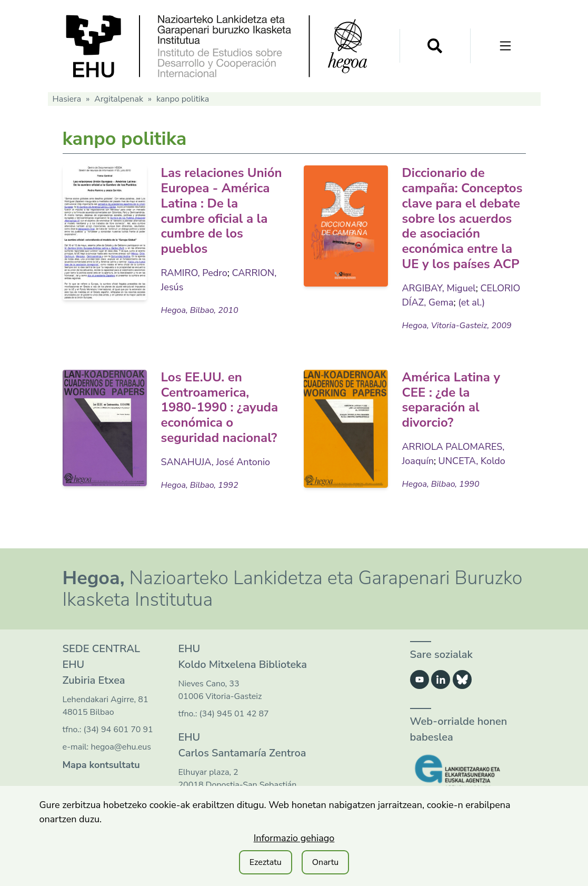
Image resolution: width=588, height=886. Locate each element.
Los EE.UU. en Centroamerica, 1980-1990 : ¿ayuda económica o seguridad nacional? (220, 407)
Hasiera (67, 99)
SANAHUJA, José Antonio (216, 462)
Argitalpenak (119, 99)
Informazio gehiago (294, 838)
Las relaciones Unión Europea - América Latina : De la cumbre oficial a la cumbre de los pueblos (222, 211)
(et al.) (471, 302)
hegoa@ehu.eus (121, 747)
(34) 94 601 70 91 (118, 730)
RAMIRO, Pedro (194, 273)
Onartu (326, 862)
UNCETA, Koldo (472, 461)
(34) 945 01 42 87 (234, 714)
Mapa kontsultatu (101, 765)
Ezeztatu (266, 862)
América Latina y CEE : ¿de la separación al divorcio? (451, 400)
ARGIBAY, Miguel (439, 288)
